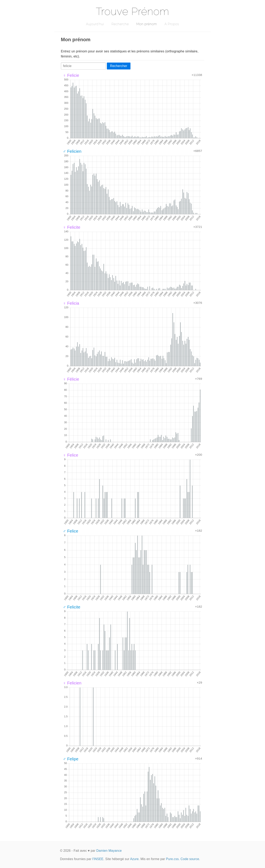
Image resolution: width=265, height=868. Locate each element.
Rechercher (119, 66)
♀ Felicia (71, 303)
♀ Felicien (72, 683)
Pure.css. (173, 859)
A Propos (172, 24)
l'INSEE (98, 859)
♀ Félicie (71, 379)
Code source (190, 859)
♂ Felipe (71, 759)
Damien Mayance (109, 851)
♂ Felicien (72, 151)
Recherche (120, 24)
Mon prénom (147, 24)
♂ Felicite (72, 607)
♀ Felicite (72, 227)
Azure (134, 859)
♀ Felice (71, 455)
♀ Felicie (71, 75)
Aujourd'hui (95, 24)
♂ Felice (71, 531)
